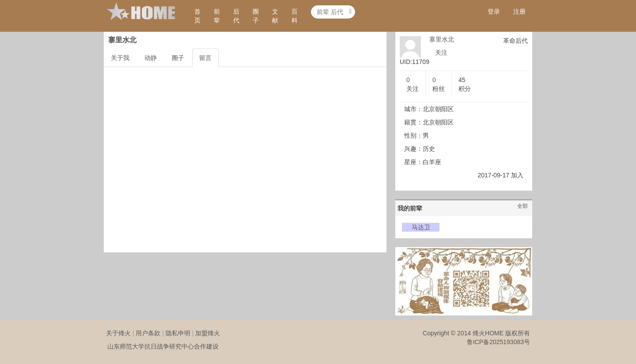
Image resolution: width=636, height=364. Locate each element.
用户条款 (148, 333)
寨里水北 (442, 39)
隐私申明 (178, 333)
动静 (151, 58)
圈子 (256, 16)
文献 (275, 16)
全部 (522, 206)
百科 (295, 16)
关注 (441, 53)
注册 (519, 11)
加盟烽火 (208, 333)
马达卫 (421, 227)
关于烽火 (118, 333)
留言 (205, 58)
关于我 (120, 58)
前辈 (217, 16)
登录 (494, 11)
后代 (236, 16)
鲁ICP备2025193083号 (498, 342)
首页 (197, 16)
